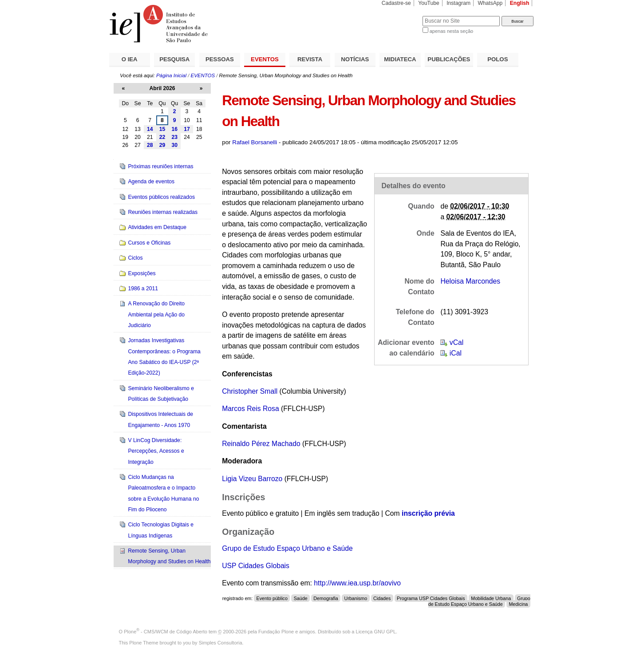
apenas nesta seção (451, 31)
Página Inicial (171, 75)
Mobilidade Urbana (491, 598)
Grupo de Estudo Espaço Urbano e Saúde (287, 548)
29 (162, 145)
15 (162, 129)
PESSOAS (220, 59)
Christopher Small (250, 391)
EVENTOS (265, 59)
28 (150, 145)
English (520, 3)
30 (174, 145)
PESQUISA (174, 59)
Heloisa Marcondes (470, 281)
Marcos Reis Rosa (250, 409)
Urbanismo (356, 598)
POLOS (498, 59)
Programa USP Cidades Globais (431, 598)
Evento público (272, 598)
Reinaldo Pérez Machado (261, 444)
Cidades (382, 598)
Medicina (518, 604)
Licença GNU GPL (376, 632)
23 (174, 137)
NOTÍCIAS (355, 59)
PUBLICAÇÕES (449, 59)
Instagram (458, 3)
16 (174, 129)
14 (150, 129)
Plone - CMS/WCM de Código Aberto (166, 632)
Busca (401, 16)
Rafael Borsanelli (255, 142)
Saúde (301, 598)
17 (187, 129)
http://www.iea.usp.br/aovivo (357, 583)
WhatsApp (490, 3)
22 (162, 137)
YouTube (429, 3)
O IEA (130, 59)
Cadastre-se (396, 3)
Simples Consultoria (221, 643)
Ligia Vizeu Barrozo (252, 479)
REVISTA (310, 59)
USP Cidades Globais (256, 566)
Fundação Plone (276, 632)
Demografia (326, 598)
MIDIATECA (400, 59)
